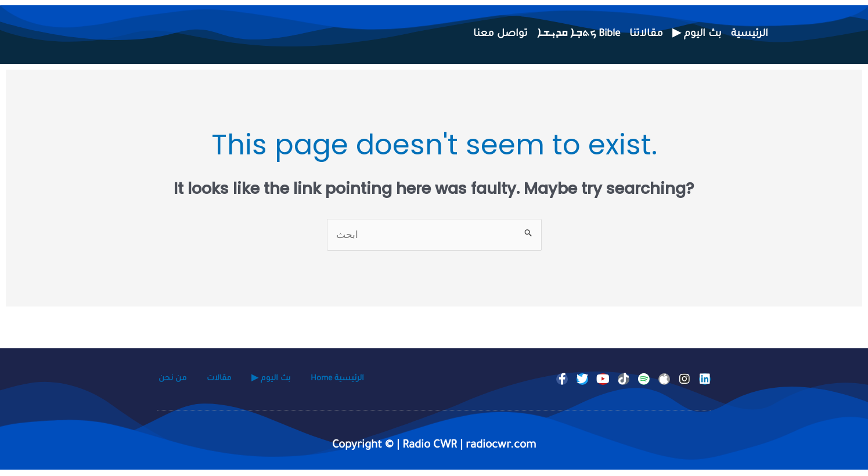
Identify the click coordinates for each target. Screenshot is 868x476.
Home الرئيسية (337, 380)
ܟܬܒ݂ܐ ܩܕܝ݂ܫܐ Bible (579, 35)
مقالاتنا (646, 35)
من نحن (172, 380)
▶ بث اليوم (697, 35)
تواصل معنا (500, 35)
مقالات (219, 380)
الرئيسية (750, 35)
